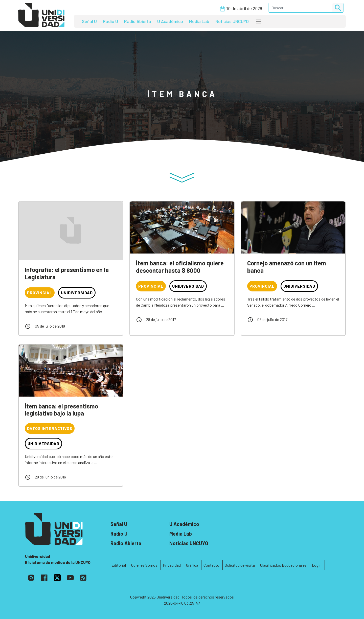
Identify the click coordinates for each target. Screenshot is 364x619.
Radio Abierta (138, 21)
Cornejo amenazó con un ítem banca (287, 267)
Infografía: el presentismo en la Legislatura (67, 273)
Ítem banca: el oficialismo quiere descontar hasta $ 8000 (180, 267)
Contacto (211, 565)
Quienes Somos (144, 565)
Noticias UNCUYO (232, 21)
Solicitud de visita (240, 565)
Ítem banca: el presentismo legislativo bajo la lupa (61, 410)
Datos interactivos (50, 428)
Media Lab (199, 21)
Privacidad (172, 565)
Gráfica (192, 565)
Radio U (110, 21)
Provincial (40, 293)
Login (317, 565)
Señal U (89, 21)
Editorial (119, 565)
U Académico (170, 21)
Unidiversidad (77, 293)
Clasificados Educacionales (283, 565)
